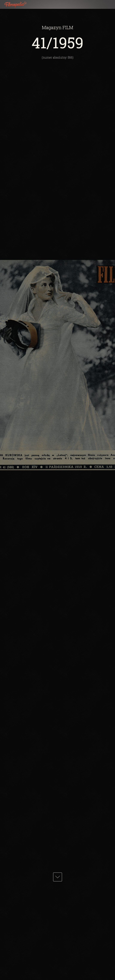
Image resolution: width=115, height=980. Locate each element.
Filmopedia (18, 4)
